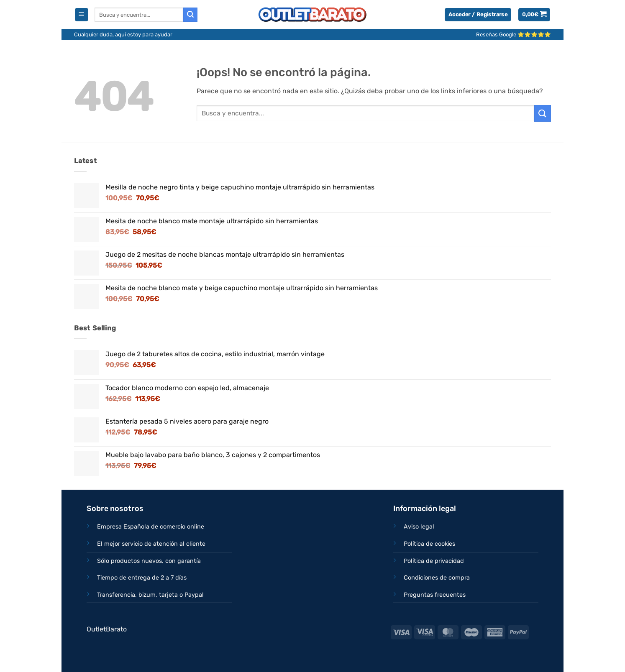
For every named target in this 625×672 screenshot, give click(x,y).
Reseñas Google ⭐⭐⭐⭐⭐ (514, 34)
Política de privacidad (434, 561)
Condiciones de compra (437, 578)
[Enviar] (190, 15)
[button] (82, 15)
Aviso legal (419, 527)
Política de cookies (429, 544)
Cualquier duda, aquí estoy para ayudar (123, 34)
